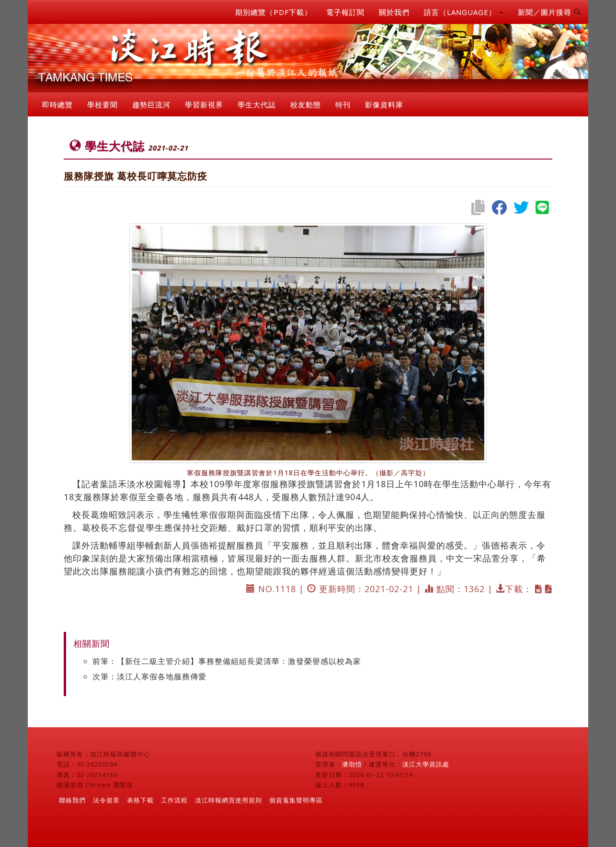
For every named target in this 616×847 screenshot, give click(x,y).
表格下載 (140, 800)
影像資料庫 (384, 104)
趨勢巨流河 (151, 104)
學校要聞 (103, 104)
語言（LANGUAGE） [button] (464, 12)
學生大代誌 (257, 104)
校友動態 (306, 104)
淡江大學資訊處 (426, 764)
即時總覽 (57, 104)
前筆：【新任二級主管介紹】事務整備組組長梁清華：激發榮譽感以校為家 (227, 661)
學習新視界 (204, 104)
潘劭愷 (352, 764)
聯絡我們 (72, 800)
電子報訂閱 (345, 12)
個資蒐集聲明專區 (296, 800)
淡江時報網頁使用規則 (228, 800)
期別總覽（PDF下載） (274, 12)
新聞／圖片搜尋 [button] (549, 12)
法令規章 (106, 800)
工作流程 (174, 800)
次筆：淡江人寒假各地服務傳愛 (149, 676)
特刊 (343, 104)
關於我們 (394, 12)
